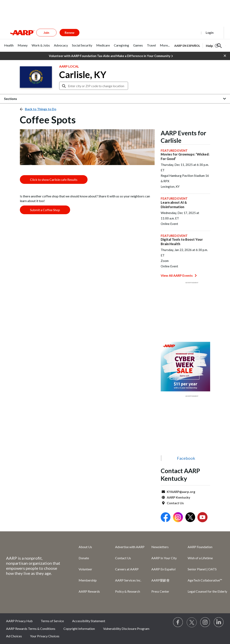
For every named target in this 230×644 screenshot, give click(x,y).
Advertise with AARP (130, 547)
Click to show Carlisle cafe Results (54, 180)
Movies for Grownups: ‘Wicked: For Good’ (185, 156)
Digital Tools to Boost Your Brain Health (182, 242)
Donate (84, 558)
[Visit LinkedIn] (219, 622)
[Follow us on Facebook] (178, 622)
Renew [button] (70, 33)
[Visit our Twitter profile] (192, 622)
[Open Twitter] (190, 518)
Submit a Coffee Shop (45, 210)
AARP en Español (187, 46)
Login (210, 33)
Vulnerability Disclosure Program (126, 629)
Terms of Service (52, 621)
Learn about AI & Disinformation (174, 205)
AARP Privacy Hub (19, 621)
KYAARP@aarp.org (181, 492)
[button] (219, 46)
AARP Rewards (89, 591)
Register (190, 33)
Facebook (186, 458)
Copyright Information (79, 629)
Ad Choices (14, 636)
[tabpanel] (200, 45)
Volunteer (85, 569)
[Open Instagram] (178, 518)
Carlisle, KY (83, 75)
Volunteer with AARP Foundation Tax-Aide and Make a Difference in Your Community (111, 56)
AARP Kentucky (179, 497)
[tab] (9, 47)
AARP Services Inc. (128, 580)
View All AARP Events (179, 275)
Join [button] (46, 33)
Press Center (160, 591)
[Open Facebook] (166, 518)
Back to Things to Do (41, 109)
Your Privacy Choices (45, 636)
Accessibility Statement (89, 621)
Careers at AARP (127, 569)
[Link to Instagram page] (205, 622)
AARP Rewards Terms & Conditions (31, 629)
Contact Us (175, 503)
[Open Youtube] (202, 518)
